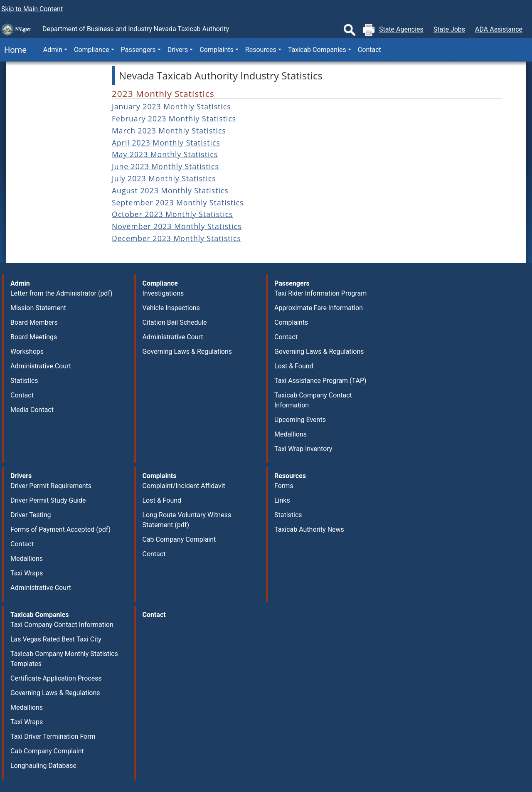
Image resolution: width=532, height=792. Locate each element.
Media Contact (32, 410)
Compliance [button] (92, 50)
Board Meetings (34, 337)
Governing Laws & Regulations (187, 352)
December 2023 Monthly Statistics (176, 238)
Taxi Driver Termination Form (53, 736)
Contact (369, 50)
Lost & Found (294, 366)
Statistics (24, 381)
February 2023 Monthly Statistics (174, 118)
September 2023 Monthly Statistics (178, 202)
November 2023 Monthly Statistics (177, 226)
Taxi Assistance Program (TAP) (320, 381)
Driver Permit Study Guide (48, 500)
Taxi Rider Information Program (320, 293)
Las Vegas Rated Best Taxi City (56, 639)
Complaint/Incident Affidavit (183, 486)
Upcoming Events (300, 420)
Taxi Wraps (27, 573)
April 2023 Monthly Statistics (166, 143)
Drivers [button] (178, 50)
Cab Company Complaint (179, 539)
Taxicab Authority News (309, 529)
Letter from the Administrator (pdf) (62, 293)
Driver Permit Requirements (51, 486)
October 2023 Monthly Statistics (172, 214)
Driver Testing (31, 515)
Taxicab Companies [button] (317, 50)
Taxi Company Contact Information (62, 625)
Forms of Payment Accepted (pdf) (60, 529)
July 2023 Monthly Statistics (164, 178)
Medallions (291, 434)
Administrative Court (41, 366)
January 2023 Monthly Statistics (171, 106)
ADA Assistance (499, 29)
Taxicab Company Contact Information (313, 400)
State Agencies (401, 29)
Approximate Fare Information (319, 308)
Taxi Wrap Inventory (303, 449)
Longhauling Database (43, 766)
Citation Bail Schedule (174, 322)
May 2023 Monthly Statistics (165, 154)
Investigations (163, 293)
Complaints (291, 322)
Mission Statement (38, 308)
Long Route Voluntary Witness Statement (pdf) (187, 520)
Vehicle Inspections (171, 308)
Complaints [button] (216, 50)
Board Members (34, 322)
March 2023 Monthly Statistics (169, 131)
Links (282, 500)
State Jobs (449, 29)
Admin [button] (53, 50)
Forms (284, 486)
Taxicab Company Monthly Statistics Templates (64, 659)
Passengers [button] (138, 50)
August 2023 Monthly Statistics (170, 190)
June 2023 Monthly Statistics (165, 166)
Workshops (27, 352)
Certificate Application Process (56, 678)
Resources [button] (261, 50)
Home (13, 50)
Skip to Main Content (32, 9)
